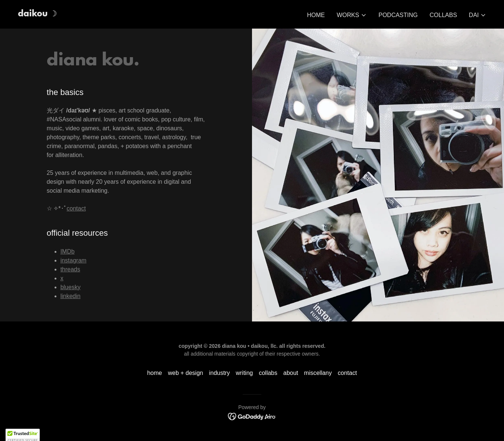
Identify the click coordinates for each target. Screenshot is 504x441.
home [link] (316, 15)
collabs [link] (444, 15)
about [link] (291, 373)
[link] (37, 14)
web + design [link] (185, 373)
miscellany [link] (318, 373)
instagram (73, 260)
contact (76, 208)
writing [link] (244, 373)
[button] (351, 15)
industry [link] (219, 373)
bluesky (71, 287)
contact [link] (347, 373)
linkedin (71, 296)
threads (70, 269)
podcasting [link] (398, 15)
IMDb (68, 251)
